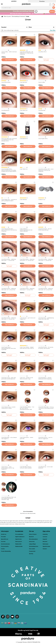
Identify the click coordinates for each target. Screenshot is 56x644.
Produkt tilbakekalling (6, 551)
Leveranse (45, 537)
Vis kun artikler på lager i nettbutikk (11, 30)
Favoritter (3, 542)
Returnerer (45, 542)
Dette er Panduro (33, 534)
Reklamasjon (45, 544)
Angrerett (45, 539)
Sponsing (31, 554)
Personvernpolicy (5, 546)
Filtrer (30, 27)
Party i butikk (32, 549)
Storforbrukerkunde (5, 544)
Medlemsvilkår (18, 544)
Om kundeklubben (19, 534)
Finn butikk (3, 537)
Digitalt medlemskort (20, 537)
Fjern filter (53, 30)
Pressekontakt (32, 551)
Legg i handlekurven (9, 60)
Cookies (3, 549)
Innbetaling (45, 534)
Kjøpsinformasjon (46, 546)
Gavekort (45, 549)
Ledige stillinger (32, 544)
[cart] (53, 4)
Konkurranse (32, 542)
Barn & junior (7, 16)
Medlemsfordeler (19, 546)
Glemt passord (19, 542)
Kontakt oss (4, 534)
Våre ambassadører (33, 539)
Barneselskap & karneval (18, 16)
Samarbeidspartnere (34, 546)
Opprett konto (18, 539)
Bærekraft (31, 537)
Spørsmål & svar (5, 539)
